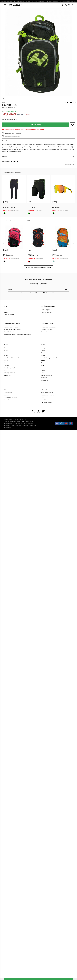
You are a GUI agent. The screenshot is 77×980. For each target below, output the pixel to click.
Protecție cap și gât (9, 368)
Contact (6, 312)
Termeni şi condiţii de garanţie (12, 329)
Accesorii (6, 395)
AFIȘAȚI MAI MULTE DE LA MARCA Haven (39, 267)
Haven (5, 102)
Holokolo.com (16, 425)
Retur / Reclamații (9, 332)
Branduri (6, 400)
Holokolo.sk (29, 421)
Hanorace (44, 368)
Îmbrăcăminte (8, 393)
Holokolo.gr (7, 427)
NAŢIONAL (44, 400)
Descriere (6, 141)
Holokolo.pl (15, 423)
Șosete (6, 363)
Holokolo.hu (24, 423)
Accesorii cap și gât (46, 375)
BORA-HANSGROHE (47, 393)
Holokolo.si (7, 425)
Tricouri (6, 350)
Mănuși (6, 360)
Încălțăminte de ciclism (10, 397)
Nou (5, 348)
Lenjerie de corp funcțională (49, 358)
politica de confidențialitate (49, 293)
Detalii (4, 156)
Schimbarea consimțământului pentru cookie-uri (17, 334)
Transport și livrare (46, 312)
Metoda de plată (45, 310)
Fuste (43, 373)
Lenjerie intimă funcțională (11, 358)
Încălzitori (6, 365)
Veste (5, 370)
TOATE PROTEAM (46, 402)
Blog (5, 310)
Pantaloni (6, 353)
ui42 (23, 421)
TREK (43, 397)
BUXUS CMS (15, 421)
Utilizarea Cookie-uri (47, 329)
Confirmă (66, 289)
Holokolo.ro (32, 423)
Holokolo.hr (33, 425)
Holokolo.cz (7, 423)
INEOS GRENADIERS (47, 395)
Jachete (6, 355)
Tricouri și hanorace (9, 373)
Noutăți (43, 348)
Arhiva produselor (9, 315)
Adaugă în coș (36, 125)
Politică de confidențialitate (48, 327)
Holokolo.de (25, 425)
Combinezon (7, 375)
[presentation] (4, 195)
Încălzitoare (44, 378)
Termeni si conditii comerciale (49, 332)
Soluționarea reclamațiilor (11, 327)
